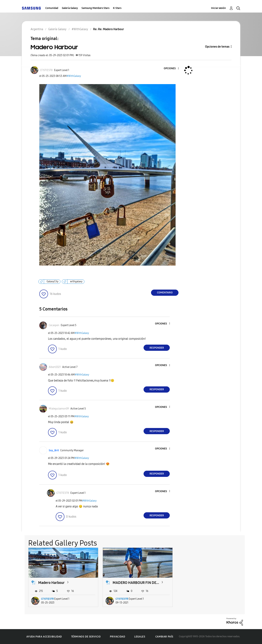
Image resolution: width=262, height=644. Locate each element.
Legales (140, 637)
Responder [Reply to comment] (157, 348)
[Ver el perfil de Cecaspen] (54, 325)
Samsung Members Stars (95, 8)
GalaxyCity (52, 281)
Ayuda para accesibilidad (44, 637)
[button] (172, 69)
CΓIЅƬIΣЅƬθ (47, 599)
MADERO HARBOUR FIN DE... (136, 582)
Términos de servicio (86, 637)
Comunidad (52, 8)
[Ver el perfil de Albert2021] (55, 367)
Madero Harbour (51, 582)
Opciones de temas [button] (217, 47)
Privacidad (117, 637)
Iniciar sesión (218, 8)
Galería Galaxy (70, 8)
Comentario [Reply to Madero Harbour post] (165, 293)
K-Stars (117, 8)
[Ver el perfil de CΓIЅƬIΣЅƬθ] (46, 70)
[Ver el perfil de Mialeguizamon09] (59, 409)
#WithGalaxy (74, 76)
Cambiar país (164, 636)
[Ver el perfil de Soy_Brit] (54, 450)
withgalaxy (76, 281)
